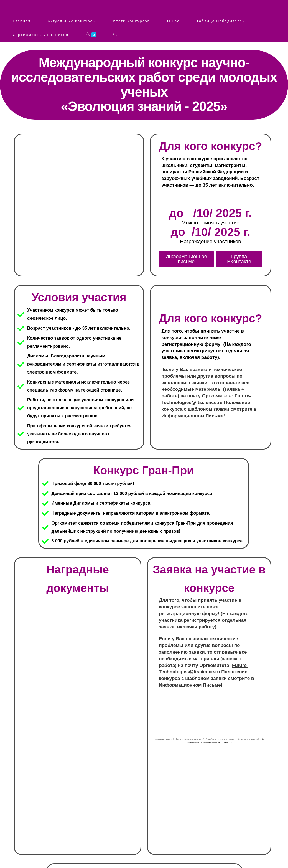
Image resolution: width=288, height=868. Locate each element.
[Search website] (115, 35)
